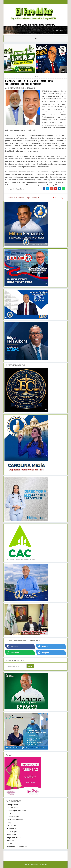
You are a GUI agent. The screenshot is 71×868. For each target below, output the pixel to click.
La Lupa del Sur (13, 808)
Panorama (11, 840)
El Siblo (10, 814)
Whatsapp (13, 653)
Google (10, 823)
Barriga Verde (12, 805)
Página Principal (32, 198)
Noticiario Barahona (15, 820)
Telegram (44, 653)
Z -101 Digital (12, 832)
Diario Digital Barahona (16, 811)
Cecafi (9, 843)
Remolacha (11, 835)
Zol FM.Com (12, 826)
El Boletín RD (12, 829)
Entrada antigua (59, 198)
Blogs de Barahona (14, 838)
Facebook (13, 646)
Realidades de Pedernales (17, 847)
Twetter (43, 646)
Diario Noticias (13, 817)
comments (31, 88)
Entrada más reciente (16, 198)
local (36, 76)
